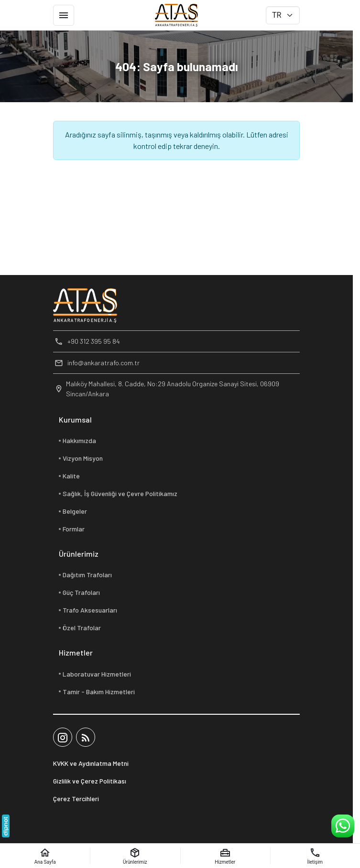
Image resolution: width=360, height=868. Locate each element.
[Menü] (64, 15)
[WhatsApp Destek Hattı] (343, 826)
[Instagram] (63, 737)
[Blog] (86, 737)
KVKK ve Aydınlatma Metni (91, 763)
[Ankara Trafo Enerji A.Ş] (176, 15)
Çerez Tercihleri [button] (76, 799)
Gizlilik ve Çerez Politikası (90, 781)
